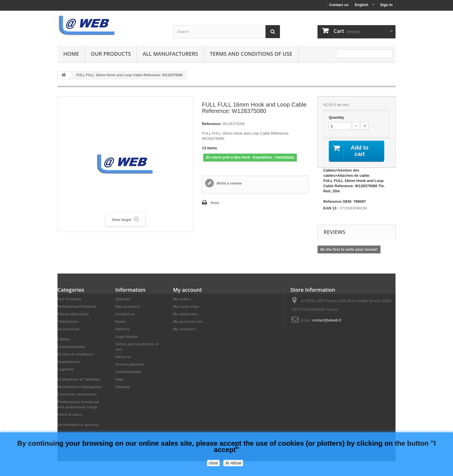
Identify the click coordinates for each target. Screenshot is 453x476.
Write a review (229, 183)
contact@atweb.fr (327, 320)
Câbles (64, 340)
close (213, 463)
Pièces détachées (73, 314)
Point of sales (70, 415)
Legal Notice (126, 337)
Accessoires (69, 329)
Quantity (336, 117)
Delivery (123, 329)
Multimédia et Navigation (80, 387)
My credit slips (186, 307)
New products (128, 307)
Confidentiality (128, 372)
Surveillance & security (78, 425)
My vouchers (184, 329)
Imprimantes (69, 362)
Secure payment (130, 365)
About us (123, 357)
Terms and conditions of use (251, 54)
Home (71, 54)
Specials (123, 299)
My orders (182, 299)
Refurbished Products (77, 307)
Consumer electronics (77, 395)
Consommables (72, 347)
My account (187, 290)
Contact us (339, 5)
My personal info (188, 322)
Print (215, 203)
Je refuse (233, 463)
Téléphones (68, 322)
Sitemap (123, 387)
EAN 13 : (331, 208)
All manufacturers (170, 54)
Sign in (386, 5)
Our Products (111, 54)
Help (119, 380)
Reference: (212, 124)
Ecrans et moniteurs (76, 355)
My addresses (185, 314)
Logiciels (66, 370)
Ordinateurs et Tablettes (79, 380)
